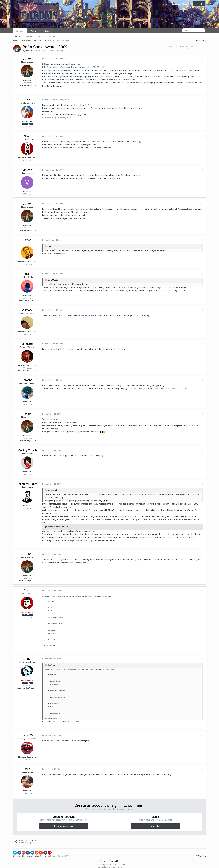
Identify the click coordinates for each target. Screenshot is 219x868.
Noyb (27, 136)
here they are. (52, 419)
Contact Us (115, 858)
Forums (17, 36)
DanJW (28, 51)
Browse (20, 31)
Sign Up (199, 4)
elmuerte (27, 344)
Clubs (48, 31)
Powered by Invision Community (109, 864)
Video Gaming (57, 51)
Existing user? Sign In (181, 4)
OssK (27, 766)
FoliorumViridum (27, 484)
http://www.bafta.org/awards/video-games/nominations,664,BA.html (72, 67)
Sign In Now (155, 823)
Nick (27, 100)
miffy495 (27, 732)
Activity (34, 31)
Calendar (29, 36)
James (27, 240)
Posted (51, 59)
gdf (27, 274)
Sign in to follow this (179, 46)
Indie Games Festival (84, 315)
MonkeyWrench (27, 450)
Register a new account (64, 823)
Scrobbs (27, 380)
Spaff (27, 587)
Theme (103, 858)
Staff (39, 36)
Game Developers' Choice (56, 315)
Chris (27, 656)
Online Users (51, 36)
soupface (27, 310)
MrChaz (27, 170)
